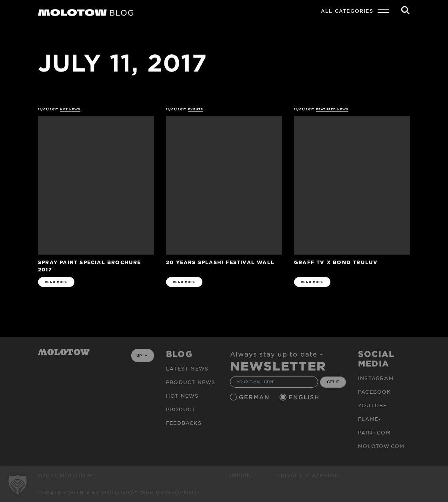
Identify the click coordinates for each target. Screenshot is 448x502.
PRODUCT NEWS (191, 382)
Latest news (187, 369)
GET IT (333, 382)
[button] (18, 484)
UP (142, 355)
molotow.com (381, 446)
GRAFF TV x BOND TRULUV (336, 262)
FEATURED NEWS (332, 109)
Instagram (376, 378)
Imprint (242, 475)
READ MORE (56, 282)
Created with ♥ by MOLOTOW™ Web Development (119, 492)
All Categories (347, 11)
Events (196, 109)
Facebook (375, 392)
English (305, 397)
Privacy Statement (309, 475)
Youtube (372, 405)
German (255, 397)
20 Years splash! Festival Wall (220, 262)
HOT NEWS (70, 109)
